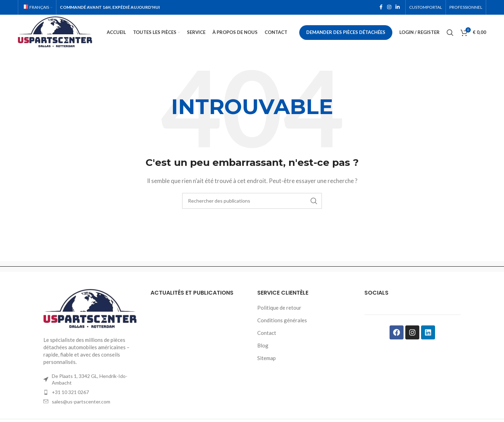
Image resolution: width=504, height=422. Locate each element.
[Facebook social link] (381, 8)
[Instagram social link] (389, 8)
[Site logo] (58, 32)
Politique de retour (279, 309)
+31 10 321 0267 (70, 393)
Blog (263, 346)
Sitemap (267, 359)
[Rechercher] (450, 33)
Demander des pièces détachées (346, 33)
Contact (267, 334)
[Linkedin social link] (398, 8)
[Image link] (92, 310)
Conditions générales (282, 321)
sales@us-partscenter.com (81, 403)
